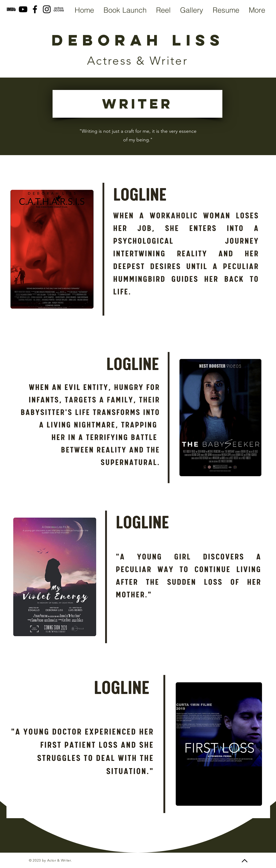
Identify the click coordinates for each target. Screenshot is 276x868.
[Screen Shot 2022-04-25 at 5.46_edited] (59, 9)
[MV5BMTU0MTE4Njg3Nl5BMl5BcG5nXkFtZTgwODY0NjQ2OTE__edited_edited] (11, 9)
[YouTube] (23, 9)
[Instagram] (47, 9)
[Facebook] (35, 9)
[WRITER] (137, 104)
